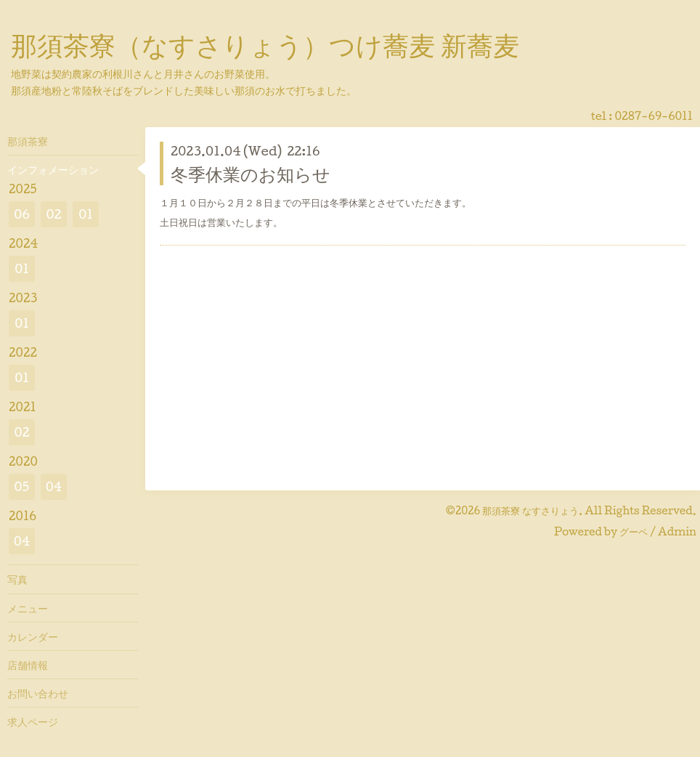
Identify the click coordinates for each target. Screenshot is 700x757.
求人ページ (33, 721)
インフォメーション (53, 169)
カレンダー (33, 636)
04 (54, 486)
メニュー (28, 608)
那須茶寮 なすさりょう (530, 510)
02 (53, 214)
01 (86, 214)
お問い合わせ (38, 693)
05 (22, 486)
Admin (677, 531)
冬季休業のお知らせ (251, 174)
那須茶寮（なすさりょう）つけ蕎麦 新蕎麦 (265, 44)
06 (22, 214)
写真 (17, 579)
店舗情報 (28, 665)
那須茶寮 (28, 141)
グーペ (634, 531)
